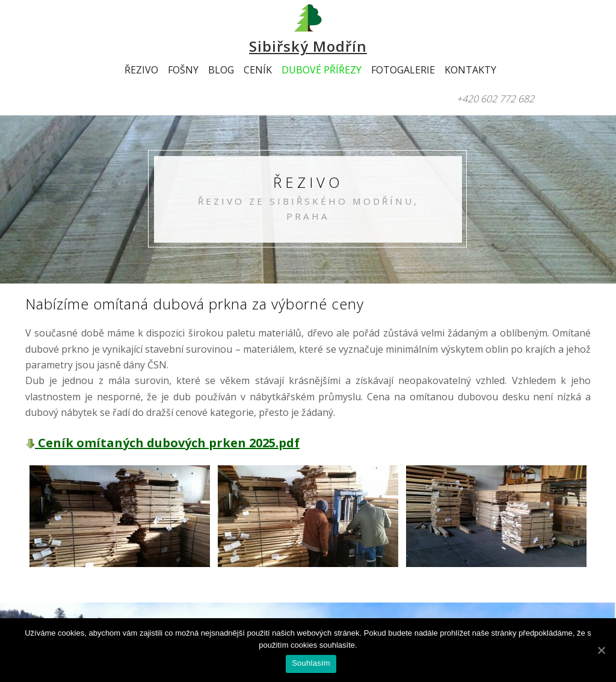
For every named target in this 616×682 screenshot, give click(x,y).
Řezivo (141, 70)
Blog (221, 70)
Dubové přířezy (322, 70)
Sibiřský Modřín (308, 46)
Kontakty (470, 70)
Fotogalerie (403, 70)
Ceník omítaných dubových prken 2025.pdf (162, 443)
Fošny (183, 70)
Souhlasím (311, 663)
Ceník (258, 70)
